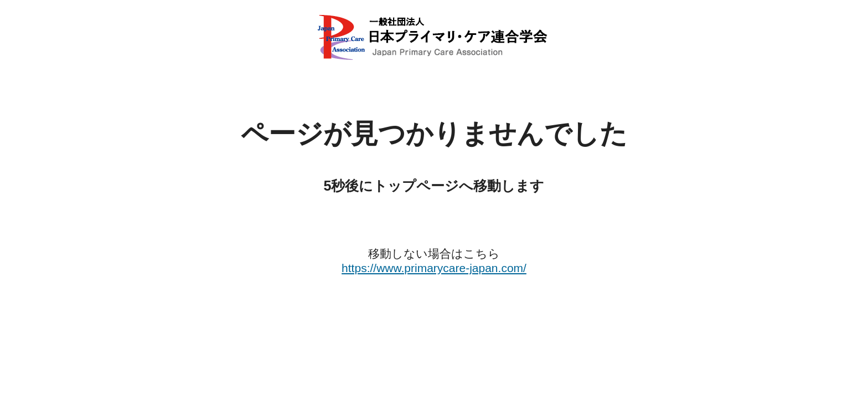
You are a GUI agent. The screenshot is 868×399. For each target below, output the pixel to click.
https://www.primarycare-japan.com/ (434, 268)
